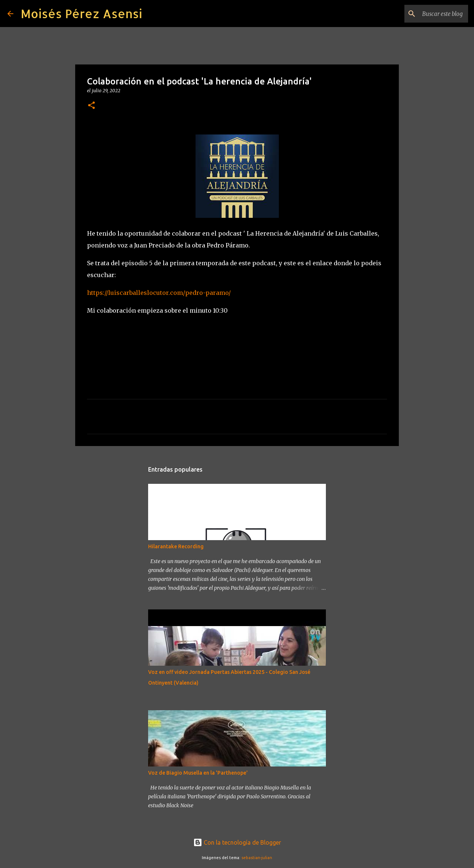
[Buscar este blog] (429, 14)
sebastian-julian (257, 858)
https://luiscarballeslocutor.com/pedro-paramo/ (159, 293)
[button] (91, 106)
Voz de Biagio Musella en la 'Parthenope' (198, 773)
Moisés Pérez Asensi (81, 14)
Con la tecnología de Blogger (237, 842)
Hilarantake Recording (176, 546)
